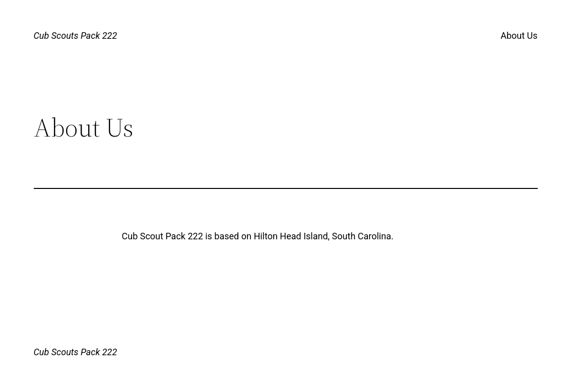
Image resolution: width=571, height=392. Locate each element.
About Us (519, 36)
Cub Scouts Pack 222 (76, 36)
